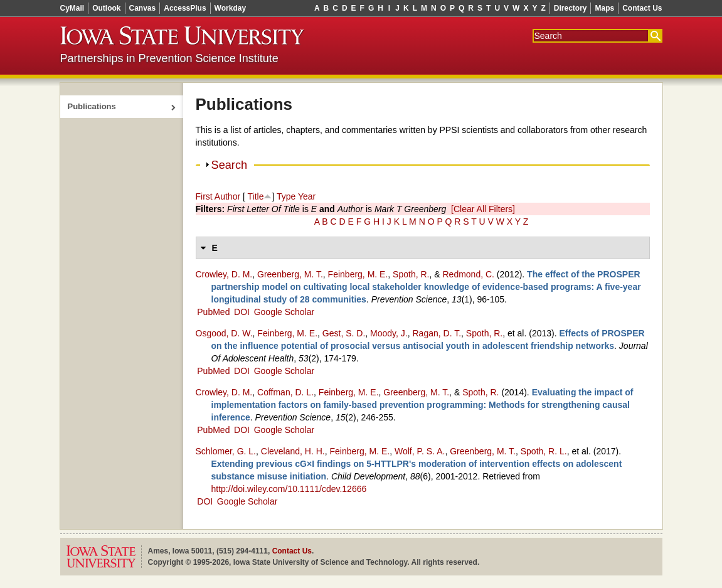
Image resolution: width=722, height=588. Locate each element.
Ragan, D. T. (437, 333)
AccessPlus (185, 8)
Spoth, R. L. (544, 451)
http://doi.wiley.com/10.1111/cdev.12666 (289, 489)
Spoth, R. (411, 274)
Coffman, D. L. (285, 392)
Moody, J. (389, 333)
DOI (242, 312)
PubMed (213, 312)
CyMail (72, 8)
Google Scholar (284, 312)
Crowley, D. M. (224, 274)
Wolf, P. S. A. (420, 451)
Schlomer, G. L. (226, 451)
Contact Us (642, 8)
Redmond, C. (468, 274)
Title (256, 196)
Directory (571, 8)
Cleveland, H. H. (293, 451)
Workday (230, 8)
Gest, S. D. (344, 333)
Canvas (143, 8)
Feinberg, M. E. (358, 274)
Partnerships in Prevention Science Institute (169, 58)
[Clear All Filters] (483, 209)
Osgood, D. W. (224, 333)
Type (286, 196)
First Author (218, 196)
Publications (92, 106)
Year (307, 196)
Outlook (106, 8)
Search (230, 165)
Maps (604, 8)
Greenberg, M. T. (290, 274)
